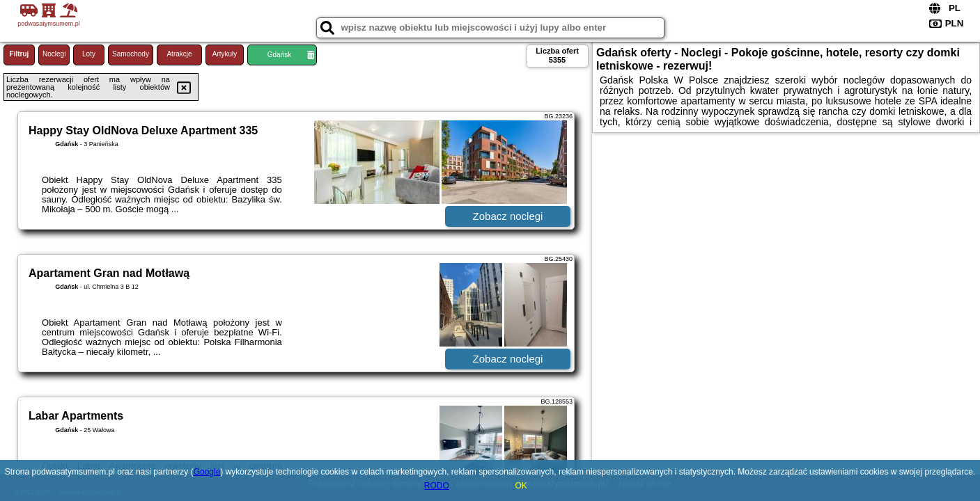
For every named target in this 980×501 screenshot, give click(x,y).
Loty (89, 54)
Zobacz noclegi (508, 216)
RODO (437, 486)
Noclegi (54, 54)
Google (207, 472)
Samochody (131, 54)
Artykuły (225, 54)
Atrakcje (179, 54)
